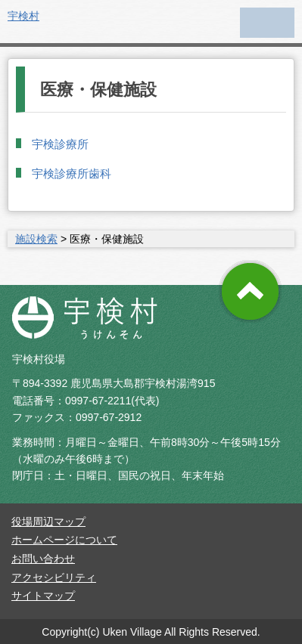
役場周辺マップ (48, 522)
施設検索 (36, 239)
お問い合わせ (43, 559)
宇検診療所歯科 (72, 173)
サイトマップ (43, 596)
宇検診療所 (60, 144)
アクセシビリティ (54, 577)
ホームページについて (64, 540)
